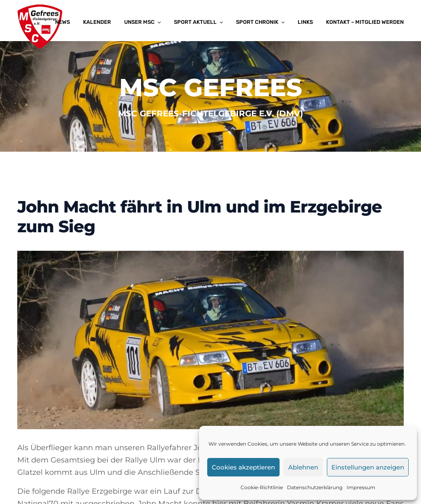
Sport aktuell (195, 22)
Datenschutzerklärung (315, 487)
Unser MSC (139, 22)
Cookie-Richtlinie (262, 487)
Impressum (361, 487)
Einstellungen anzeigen (368, 467)
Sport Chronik (257, 22)
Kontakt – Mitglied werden (365, 22)
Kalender (97, 22)
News (62, 22)
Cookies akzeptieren (243, 467)
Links (305, 22)
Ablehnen (303, 467)
